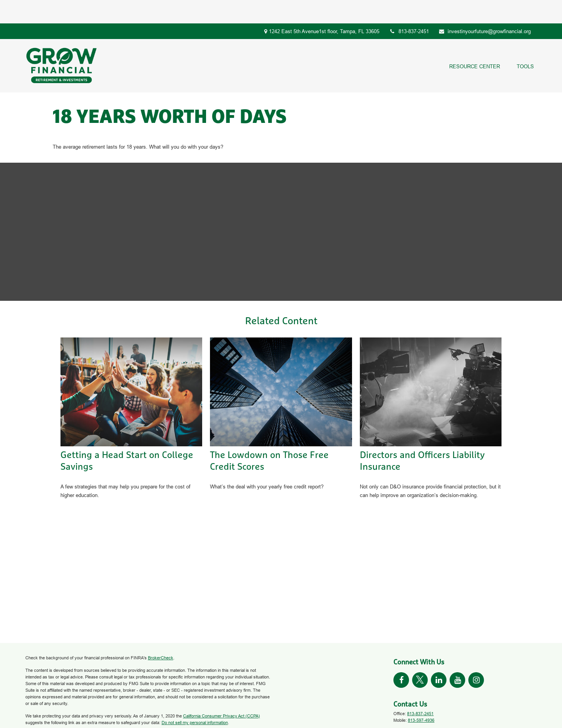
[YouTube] (457, 657)
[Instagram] (476, 657)
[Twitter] (420, 657)
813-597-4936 (421, 697)
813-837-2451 (409, 8)
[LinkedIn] (439, 657)
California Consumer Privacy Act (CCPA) (221, 692)
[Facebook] (401, 657)
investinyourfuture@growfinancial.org (485, 8)
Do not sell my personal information (195, 699)
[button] (474, 42)
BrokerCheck (161, 634)
